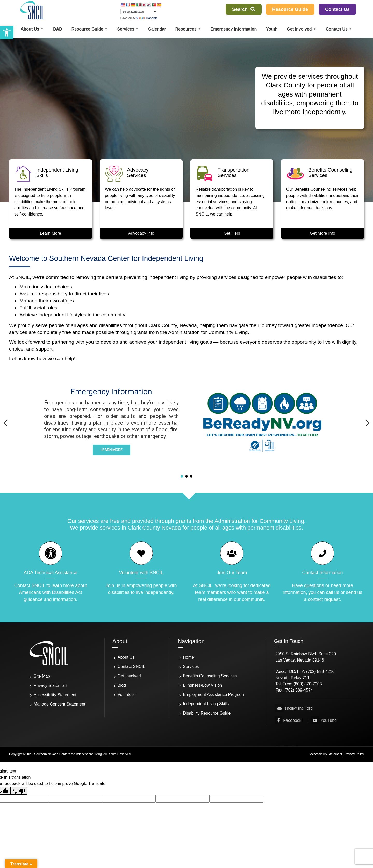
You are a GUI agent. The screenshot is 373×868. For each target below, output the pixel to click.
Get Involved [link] (302, 29)
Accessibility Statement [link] (55, 695)
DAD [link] (58, 29)
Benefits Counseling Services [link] (210, 676)
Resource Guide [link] (290, 9)
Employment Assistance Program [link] (213, 695)
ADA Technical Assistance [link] (51, 573)
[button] (262, 423)
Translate (147, 18)
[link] (7, 33)
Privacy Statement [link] (51, 685)
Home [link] (188, 657)
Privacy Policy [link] (354, 754)
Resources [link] (188, 29)
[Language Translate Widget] (139, 12)
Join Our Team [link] (232, 573)
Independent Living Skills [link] (206, 704)
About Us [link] (32, 29)
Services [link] (128, 29)
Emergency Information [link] (234, 29)
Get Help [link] (232, 233)
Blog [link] (122, 685)
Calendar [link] (157, 29)
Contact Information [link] (322, 573)
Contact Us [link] (337, 9)
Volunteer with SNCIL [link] (141, 573)
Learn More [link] (51, 233)
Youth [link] (272, 29)
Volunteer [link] (126, 695)
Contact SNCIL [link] (131, 667)
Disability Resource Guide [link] (207, 713)
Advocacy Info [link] (141, 233)
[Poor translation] (19, 791)
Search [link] (244, 9)
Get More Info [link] (322, 233)
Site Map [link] (42, 676)
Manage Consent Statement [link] (59, 704)
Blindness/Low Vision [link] (202, 685)
